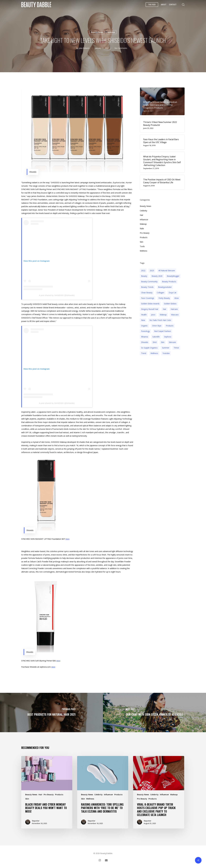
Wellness (144, 251)
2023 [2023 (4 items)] (152, 270)
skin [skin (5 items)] (163, 342)
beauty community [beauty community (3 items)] (149, 282)
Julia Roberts (84, 48)
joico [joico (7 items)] (153, 315)
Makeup (111, 32)
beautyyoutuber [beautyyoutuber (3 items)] (165, 287)
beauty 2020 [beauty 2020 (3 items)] (157, 276)
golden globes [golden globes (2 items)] (170, 304)
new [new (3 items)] (143, 320)
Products (144, 237)
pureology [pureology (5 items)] (145, 331)
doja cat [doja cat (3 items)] (172, 293)
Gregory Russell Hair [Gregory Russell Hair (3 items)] (150, 309)
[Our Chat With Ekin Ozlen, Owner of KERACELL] (154, 712)
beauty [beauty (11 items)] (144, 276)
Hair (141, 215)
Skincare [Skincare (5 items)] (172, 342)
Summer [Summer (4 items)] (166, 348)
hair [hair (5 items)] (164, 309)
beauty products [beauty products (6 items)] (169, 282)
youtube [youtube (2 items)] (166, 353)
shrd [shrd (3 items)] (155, 342)
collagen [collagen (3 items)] (161, 293)
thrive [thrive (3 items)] (176, 348)
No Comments (121, 48)
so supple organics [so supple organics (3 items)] (149, 348)
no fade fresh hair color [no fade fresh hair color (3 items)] (160, 320)
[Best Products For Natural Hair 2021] (51, 712)
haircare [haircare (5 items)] (174, 309)
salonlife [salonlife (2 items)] (156, 337)
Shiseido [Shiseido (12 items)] (145, 342)
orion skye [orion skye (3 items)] (157, 326)
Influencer (144, 220)
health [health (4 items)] (144, 315)
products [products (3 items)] (170, 326)
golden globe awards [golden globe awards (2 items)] (150, 304)
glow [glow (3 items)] (177, 298)
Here (67, 539)
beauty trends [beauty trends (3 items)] (147, 287)
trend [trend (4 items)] (144, 353)
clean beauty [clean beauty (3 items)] (147, 293)
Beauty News (97, 32)
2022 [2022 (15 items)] (143, 270)
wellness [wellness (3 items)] (154, 353)
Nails (142, 228)
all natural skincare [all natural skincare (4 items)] (167, 270)
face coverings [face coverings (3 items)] (148, 298)
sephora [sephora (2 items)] (168, 337)
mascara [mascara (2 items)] (175, 315)
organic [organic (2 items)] (144, 326)
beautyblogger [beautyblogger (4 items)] (173, 276)
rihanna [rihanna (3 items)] (145, 337)
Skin (141, 242)
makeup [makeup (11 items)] (163, 315)
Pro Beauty (145, 233)
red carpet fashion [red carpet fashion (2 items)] (163, 331)
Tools (142, 246)
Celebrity (143, 211)
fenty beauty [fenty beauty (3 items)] (164, 298)
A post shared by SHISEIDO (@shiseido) (57, 295)
